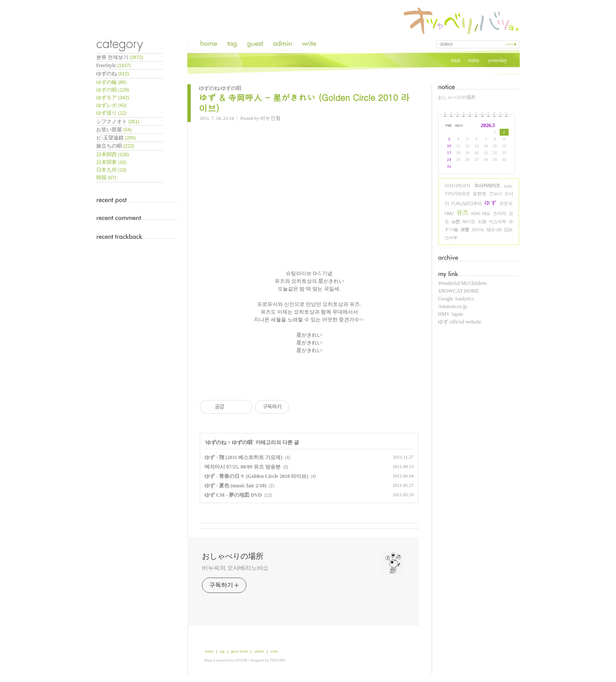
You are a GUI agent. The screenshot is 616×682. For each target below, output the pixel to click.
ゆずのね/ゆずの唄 (220, 88)
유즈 (462, 212)
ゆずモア (113, 98)
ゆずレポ (111, 105)
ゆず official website (460, 322)
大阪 (482, 221)
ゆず (491, 203)
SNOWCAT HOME (459, 291)
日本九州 (111, 170)
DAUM (242, 660)
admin (259, 651)
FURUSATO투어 (466, 203)
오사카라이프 (487, 185)
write (274, 651)
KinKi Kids (481, 213)
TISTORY (277, 660)
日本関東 (111, 162)
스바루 (451, 238)
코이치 (477, 230)
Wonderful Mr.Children (462, 283)
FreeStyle (114, 65)
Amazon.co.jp (452, 306)
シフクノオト (118, 122)
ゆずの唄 (113, 90)
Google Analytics (456, 299)
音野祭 (480, 194)
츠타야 (499, 213)
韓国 (106, 178)
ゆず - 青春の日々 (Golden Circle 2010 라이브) (256, 476)
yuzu (508, 185)
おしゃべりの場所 (457, 97)
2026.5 (488, 125)
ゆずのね (113, 74)
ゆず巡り (111, 113)
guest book (239, 651)
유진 (456, 221)
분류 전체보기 (120, 57)
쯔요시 (495, 194)
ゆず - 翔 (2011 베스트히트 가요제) (243, 457)
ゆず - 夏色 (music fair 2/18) (235, 486)
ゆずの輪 (111, 82)
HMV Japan (450, 314)
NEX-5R (494, 230)
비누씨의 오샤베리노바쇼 (235, 568)
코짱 (465, 230)
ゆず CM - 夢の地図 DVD (233, 495)
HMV (449, 213)
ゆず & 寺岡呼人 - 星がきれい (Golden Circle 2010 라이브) (304, 103)
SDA (508, 230)
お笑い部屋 (114, 130)
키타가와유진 (457, 194)
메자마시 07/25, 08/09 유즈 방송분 (243, 467)
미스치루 (498, 221)
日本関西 (113, 154)
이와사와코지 (457, 185)
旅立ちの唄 (115, 146)
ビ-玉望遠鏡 (116, 138)
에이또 (468, 221)
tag (222, 651)
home (209, 651)
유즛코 (506, 203)
